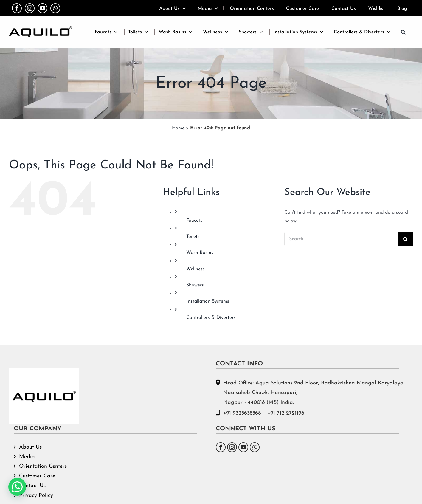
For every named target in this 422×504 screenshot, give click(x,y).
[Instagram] (232, 447)
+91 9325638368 (242, 413)
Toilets (193, 237)
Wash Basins (200, 253)
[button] (403, 32)
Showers (195, 285)
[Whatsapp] (255, 447)
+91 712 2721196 (286, 413)
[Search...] (341, 239)
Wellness (196, 269)
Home (178, 128)
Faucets (194, 221)
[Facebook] (221, 447)
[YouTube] (243, 447)
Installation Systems (208, 301)
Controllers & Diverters (211, 318)
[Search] (406, 239)
